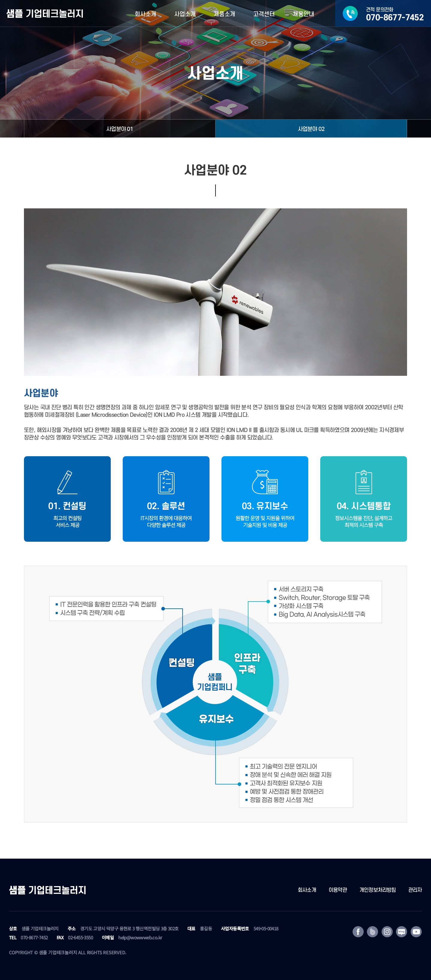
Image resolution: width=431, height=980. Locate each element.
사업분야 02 (311, 129)
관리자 (415, 890)
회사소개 (307, 890)
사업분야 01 (120, 129)
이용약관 (338, 890)
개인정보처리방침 (378, 890)
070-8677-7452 (34, 937)
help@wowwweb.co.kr (140, 937)
